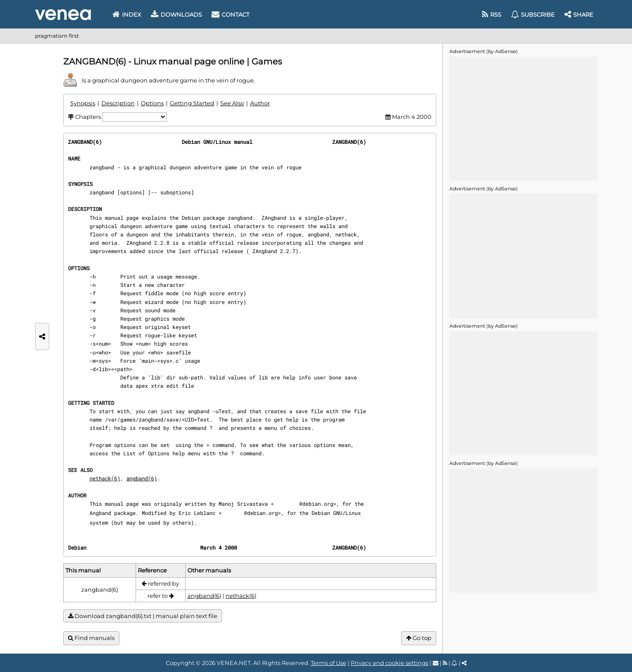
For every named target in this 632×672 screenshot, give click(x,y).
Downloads (176, 14)
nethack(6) (105, 478)
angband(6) (142, 478)
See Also (232, 103)
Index (127, 14)
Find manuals (91, 638)
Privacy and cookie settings (390, 663)
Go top (419, 638)
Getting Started (192, 103)
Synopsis (83, 103)
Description (118, 103)
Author (260, 103)
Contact (230, 14)
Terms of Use (329, 663)
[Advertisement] (523, 118)
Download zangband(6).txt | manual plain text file (143, 616)
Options (152, 103)
